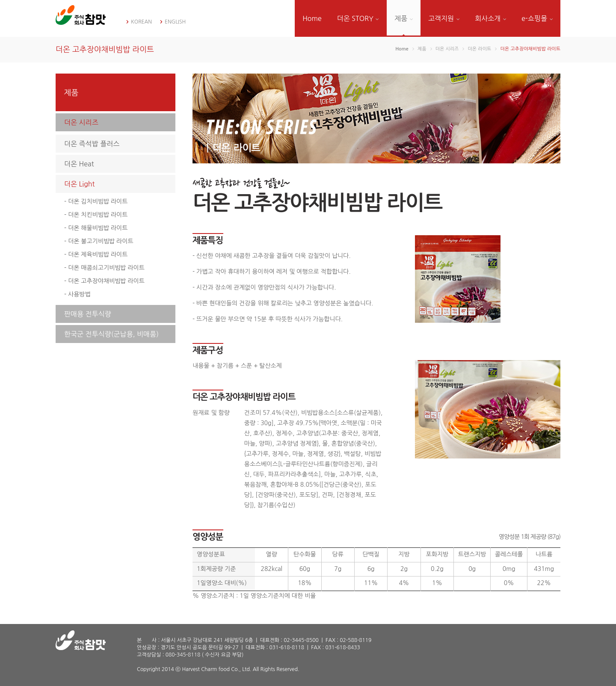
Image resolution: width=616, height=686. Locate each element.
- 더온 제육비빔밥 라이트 (96, 254)
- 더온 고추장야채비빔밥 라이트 (104, 281)
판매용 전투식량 (88, 314)
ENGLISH (175, 22)
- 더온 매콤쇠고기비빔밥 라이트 (104, 268)
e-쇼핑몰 (537, 18)
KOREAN (141, 22)
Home (312, 18)
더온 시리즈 (81, 122)
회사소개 (490, 18)
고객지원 (444, 18)
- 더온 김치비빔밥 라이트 (96, 201)
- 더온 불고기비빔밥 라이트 (99, 241)
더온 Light (79, 184)
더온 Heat (79, 164)
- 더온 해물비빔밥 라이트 (96, 228)
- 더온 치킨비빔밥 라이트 (96, 215)
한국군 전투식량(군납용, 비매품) (111, 334)
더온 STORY (358, 18)
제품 (404, 18)
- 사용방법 (77, 294)
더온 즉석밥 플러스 (92, 144)
